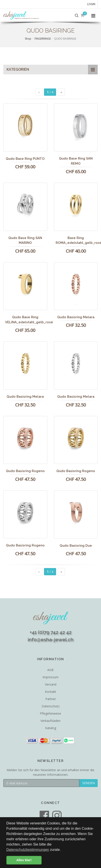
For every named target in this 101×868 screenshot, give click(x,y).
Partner (51, 699)
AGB (50, 670)
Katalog (51, 728)
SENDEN (89, 783)
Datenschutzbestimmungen (28, 850)
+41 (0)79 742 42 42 (51, 632)
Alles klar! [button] (24, 860)
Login (91, 4)
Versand (51, 684)
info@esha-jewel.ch (51, 640)
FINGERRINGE (43, 39)
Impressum (50, 677)
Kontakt (50, 692)
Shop (28, 39)
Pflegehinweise (50, 713)
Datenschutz (51, 706)
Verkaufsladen (50, 721)
